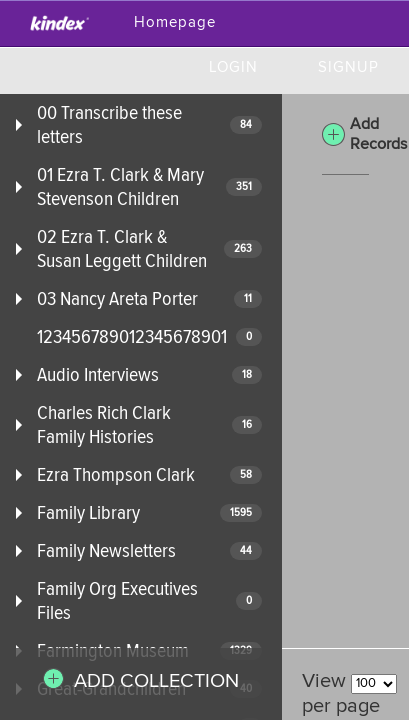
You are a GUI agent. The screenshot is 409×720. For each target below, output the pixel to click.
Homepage (175, 22)
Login (233, 67)
